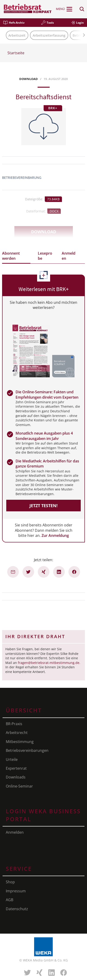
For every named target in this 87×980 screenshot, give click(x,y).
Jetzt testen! (43, 506)
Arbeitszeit (17, 35)
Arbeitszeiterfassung (49, 35)
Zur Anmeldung (55, 535)
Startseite (16, 53)
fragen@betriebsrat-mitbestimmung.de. (49, 663)
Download (44, 232)
